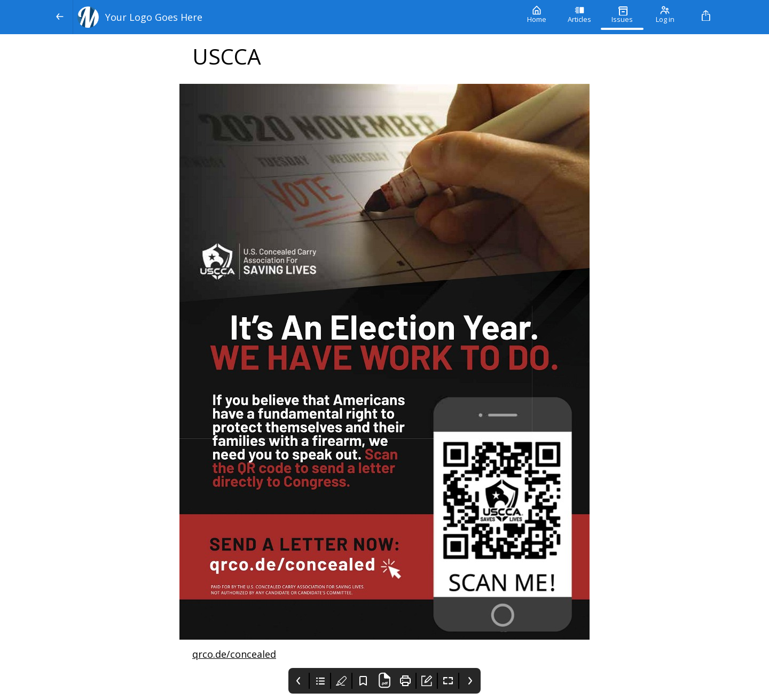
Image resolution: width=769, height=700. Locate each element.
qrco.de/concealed (234, 654)
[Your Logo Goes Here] (294, 17)
